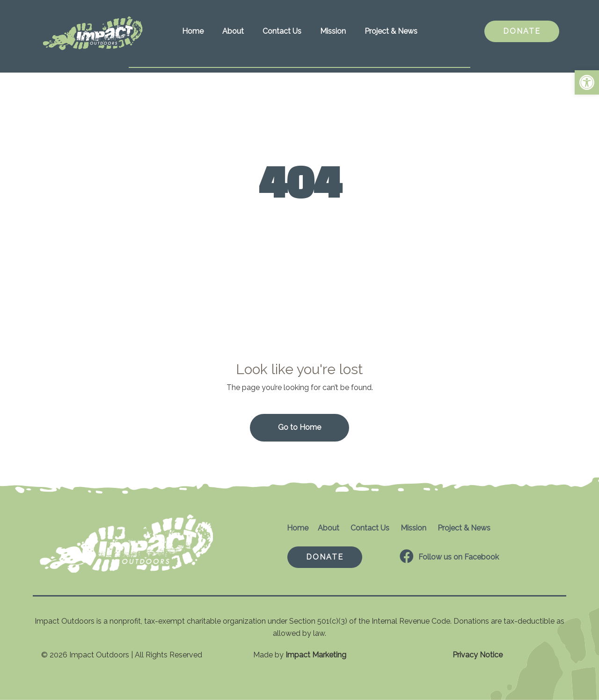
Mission (333, 31)
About (233, 31)
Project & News (391, 31)
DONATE (522, 31)
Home (193, 31)
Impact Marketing (316, 655)
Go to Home (299, 427)
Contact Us (282, 31)
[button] (587, 82)
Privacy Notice (478, 655)
